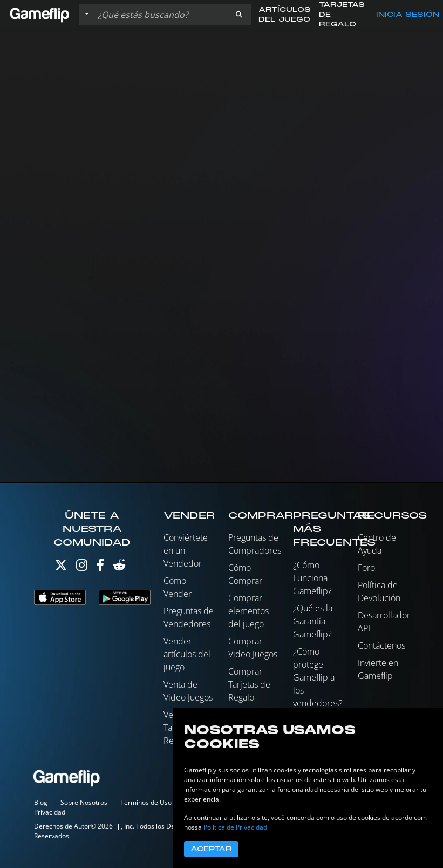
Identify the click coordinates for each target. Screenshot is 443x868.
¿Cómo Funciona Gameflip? (312, 578)
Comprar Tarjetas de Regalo (249, 684)
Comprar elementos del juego (248, 611)
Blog (41, 802)
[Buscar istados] (160, 15)
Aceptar (211, 849)
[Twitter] (61, 567)
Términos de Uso (146, 802)
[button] (239, 15)
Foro (366, 568)
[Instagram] (82, 567)
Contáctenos (381, 645)
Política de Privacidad (235, 827)
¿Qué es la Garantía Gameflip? (313, 621)
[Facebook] (100, 567)
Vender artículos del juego (187, 654)
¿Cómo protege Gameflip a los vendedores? (318, 677)
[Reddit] (119, 567)
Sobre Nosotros (84, 802)
